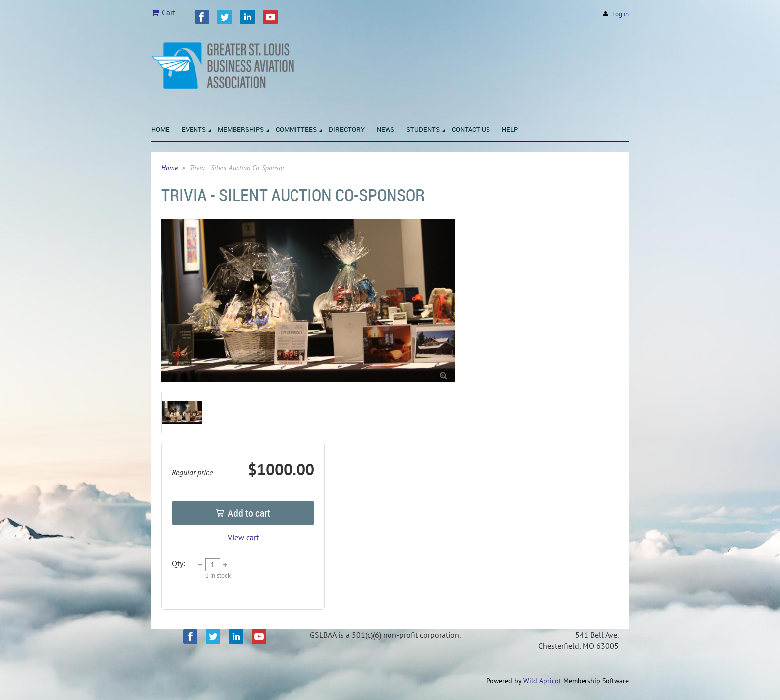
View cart (243, 537)
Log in (621, 14)
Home (169, 168)
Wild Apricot (542, 681)
